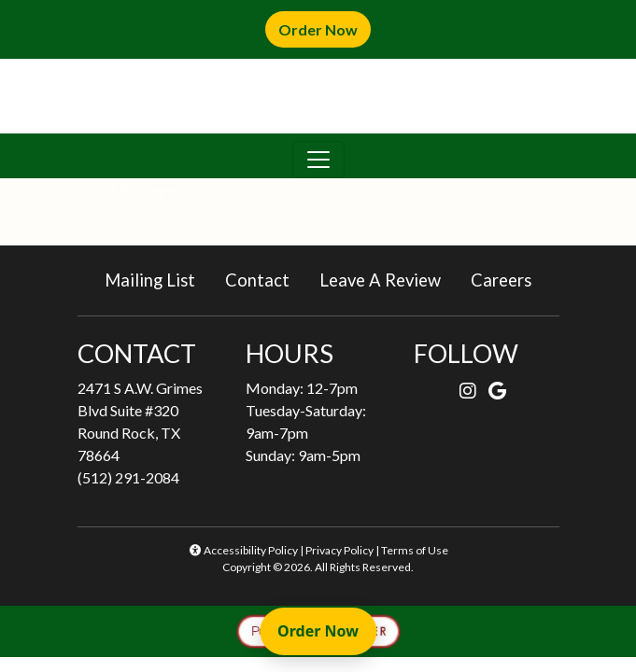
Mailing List (150, 280)
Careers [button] (509, 279)
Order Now (325, 28)
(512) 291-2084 (128, 477)
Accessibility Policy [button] (243, 550)
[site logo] (318, 96)
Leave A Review (388, 279)
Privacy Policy (339, 550)
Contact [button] (265, 279)
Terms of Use (415, 550)
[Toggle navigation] (318, 160)
